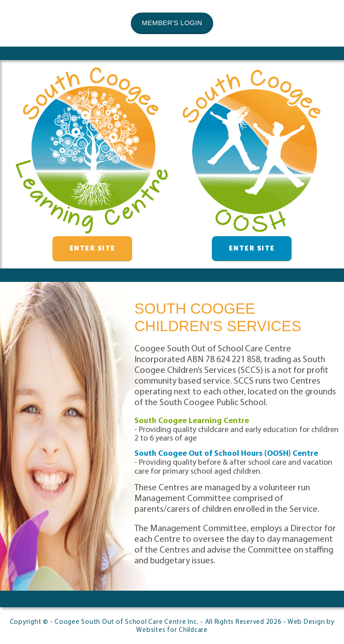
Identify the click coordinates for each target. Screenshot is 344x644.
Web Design (306, 622)
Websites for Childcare (172, 630)
